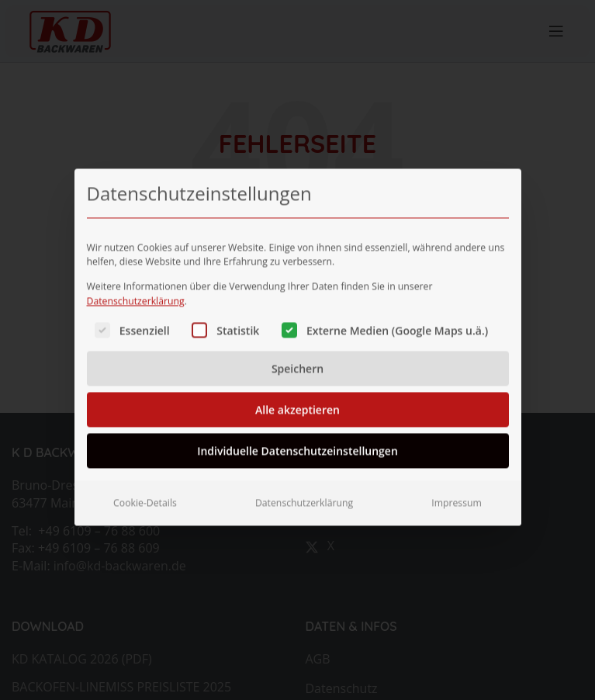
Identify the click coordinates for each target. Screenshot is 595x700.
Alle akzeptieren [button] (297, 396)
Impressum (457, 489)
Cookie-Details (145, 489)
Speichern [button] (297, 355)
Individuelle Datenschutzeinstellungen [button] (297, 437)
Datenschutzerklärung (136, 288)
